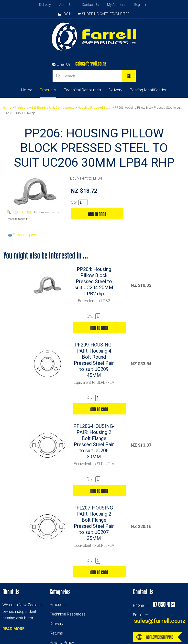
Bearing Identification (149, 90)
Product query (25, 235)
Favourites (120, 14)
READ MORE (13, 629)
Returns (56, 633)
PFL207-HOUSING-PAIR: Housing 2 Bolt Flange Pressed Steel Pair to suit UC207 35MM (94, 523)
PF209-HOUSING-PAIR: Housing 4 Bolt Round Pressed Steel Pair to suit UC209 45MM (94, 360)
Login (65, 14)
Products (48, 90)
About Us (66, 5)
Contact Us (90, 5)
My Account (116, 5)
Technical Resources (82, 90)
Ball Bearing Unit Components (53, 108)
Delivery (45, 5)
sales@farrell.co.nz (91, 63)
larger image (22, 212)
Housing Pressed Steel (94, 108)
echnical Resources (69, 614)
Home (27, 90)
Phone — (154, 605)
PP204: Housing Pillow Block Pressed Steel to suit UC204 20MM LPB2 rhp (94, 281)
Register (140, 5)
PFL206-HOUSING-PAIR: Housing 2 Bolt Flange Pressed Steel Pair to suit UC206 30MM (94, 441)
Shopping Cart (95, 14)
